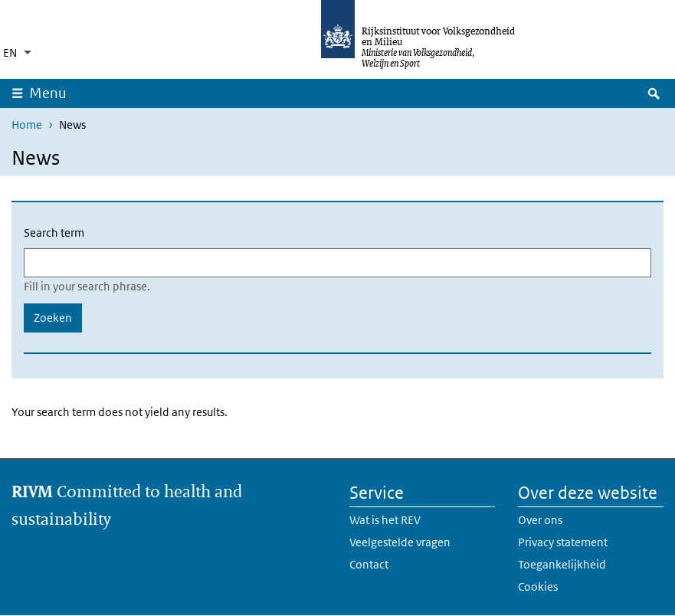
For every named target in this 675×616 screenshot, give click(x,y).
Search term (54, 233)
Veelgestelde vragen (400, 542)
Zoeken (53, 318)
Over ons (540, 520)
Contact (369, 564)
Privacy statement (563, 542)
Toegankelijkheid (562, 564)
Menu (53, 93)
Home (27, 125)
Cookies (538, 587)
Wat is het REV (385, 520)
